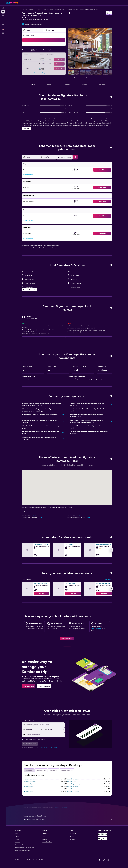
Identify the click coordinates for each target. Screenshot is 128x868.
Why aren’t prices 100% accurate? (68, 819)
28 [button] (57, 64)
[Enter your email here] (45, 735)
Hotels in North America (35, 9)
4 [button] (44, 51)
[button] (3, 3)
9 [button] (36, 55)
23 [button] (35, 64)
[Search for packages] (3, 19)
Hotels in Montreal (73, 779)
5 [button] (48, 51)
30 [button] (36, 68)
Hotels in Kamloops (73, 9)
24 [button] (40, 64)
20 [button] (53, 59)
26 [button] (48, 64)
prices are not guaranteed (60, 808)
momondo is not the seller (68, 813)
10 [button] (40, 55)
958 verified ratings (36, 24)
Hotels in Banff (72, 782)
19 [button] (48, 59)
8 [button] (61, 51)
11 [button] (44, 55)
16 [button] (36, 59)
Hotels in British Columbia (60, 9)
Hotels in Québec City (74, 784)
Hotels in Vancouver (30, 782)
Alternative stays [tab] (41, 770)
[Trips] (3, 24)
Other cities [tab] (29, 770)
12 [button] (48, 55)
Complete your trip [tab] (67, 770)
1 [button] (61, 47)
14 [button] (57, 55)
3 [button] (40, 51)
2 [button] (36, 51)
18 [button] (44, 59)
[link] (42, 593)
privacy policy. (53, 747)
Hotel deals (25, 9)
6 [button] (53, 51)
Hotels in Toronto (29, 779)
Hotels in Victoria (29, 792)
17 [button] (40, 59)
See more (108, 580)
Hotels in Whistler (72, 789)
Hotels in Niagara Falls (30, 784)
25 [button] (44, 64)
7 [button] (57, 51)
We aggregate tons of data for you (68, 816)
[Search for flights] (3, 8)
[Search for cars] (3, 16)
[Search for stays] (3, 12)
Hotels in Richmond (73, 792)
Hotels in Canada (47, 9)
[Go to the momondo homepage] (12, 3)
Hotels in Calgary (29, 787)
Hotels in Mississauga (73, 787)
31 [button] (40, 68)
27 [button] (53, 64)
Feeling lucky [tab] (54, 770)
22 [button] (61, 59)
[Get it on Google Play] (103, 834)
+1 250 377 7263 (27, 22)
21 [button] (57, 59)
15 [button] (61, 55)
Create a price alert (96, 629)
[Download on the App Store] (103, 839)
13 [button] (53, 55)
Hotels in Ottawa (29, 789)
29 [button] (61, 64)
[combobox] (45, 725)
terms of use (44, 747)
